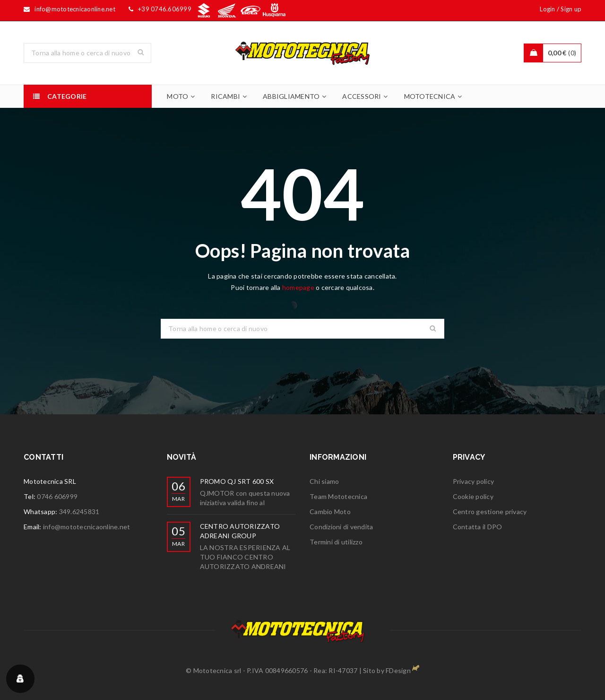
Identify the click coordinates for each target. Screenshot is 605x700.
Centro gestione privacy (490, 512)
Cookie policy (473, 496)
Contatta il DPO (478, 527)
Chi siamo (324, 481)
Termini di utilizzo (336, 542)
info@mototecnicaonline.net (87, 527)
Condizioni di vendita (341, 527)
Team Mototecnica (338, 496)
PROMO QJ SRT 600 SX (237, 481)
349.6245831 (79, 512)
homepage (298, 287)
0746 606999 (57, 496)
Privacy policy (474, 481)
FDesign (398, 670)
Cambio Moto (330, 512)
